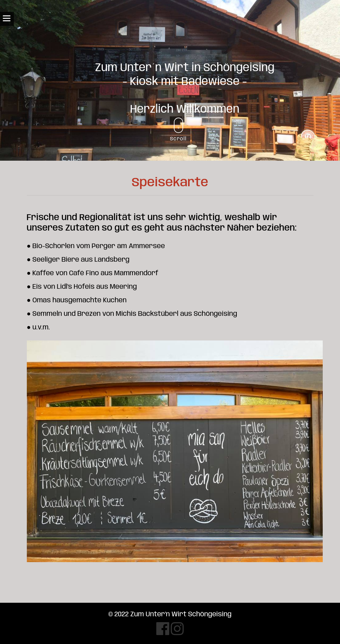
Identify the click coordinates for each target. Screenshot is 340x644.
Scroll (178, 130)
